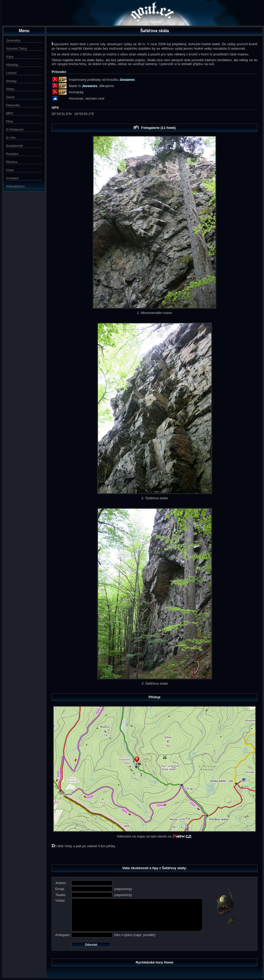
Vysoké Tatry (16, 48)
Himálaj (12, 65)
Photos (12, 162)
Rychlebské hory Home (155, 962)
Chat (10, 170)
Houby (11, 81)
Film (10, 121)
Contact (12, 178)
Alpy (10, 57)
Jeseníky (13, 40)
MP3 (10, 113)
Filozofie (13, 105)
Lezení (11, 73)
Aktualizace (15, 186)
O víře (11, 138)
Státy (10, 89)
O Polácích (15, 130)
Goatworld (14, 146)
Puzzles (12, 154)
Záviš (10, 97)
